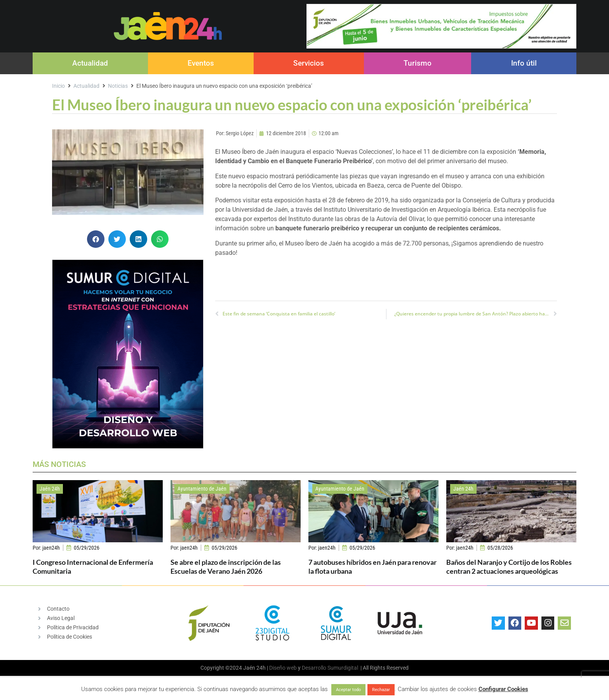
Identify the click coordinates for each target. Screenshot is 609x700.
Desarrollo (314, 668)
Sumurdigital (343, 668)
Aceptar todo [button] (348, 690)
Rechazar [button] (381, 690)
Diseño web (283, 668)
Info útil (524, 63)
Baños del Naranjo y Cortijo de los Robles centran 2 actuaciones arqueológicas (509, 567)
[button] (96, 239)
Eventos (201, 63)
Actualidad (90, 63)
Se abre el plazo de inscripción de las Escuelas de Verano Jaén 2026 (226, 567)
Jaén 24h (50, 489)
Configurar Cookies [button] (503, 689)
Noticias (118, 86)
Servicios (309, 63)
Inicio (58, 86)
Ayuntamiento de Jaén (202, 489)
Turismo (418, 63)
